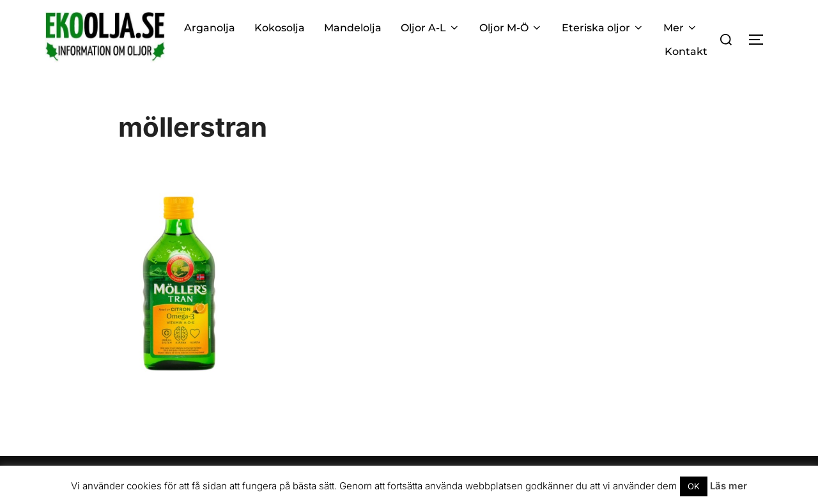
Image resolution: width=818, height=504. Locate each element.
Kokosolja (280, 28)
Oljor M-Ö (511, 28)
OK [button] (694, 486)
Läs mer (729, 486)
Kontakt (686, 51)
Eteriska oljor (603, 28)
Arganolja (210, 28)
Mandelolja (353, 28)
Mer (681, 28)
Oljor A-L (430, 28)
